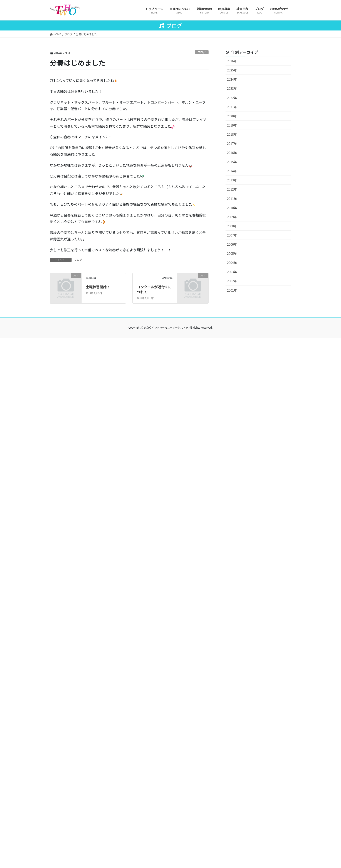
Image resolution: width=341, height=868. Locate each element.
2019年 (232, 125)
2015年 (232, 162)
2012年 (232, 189)
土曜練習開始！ (98, 287)
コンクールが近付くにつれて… (154, 289)
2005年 (232, 253)
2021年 (232, 107)
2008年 (232, 226)
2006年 (232, 244)
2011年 (232, 199)
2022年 (232, 98)
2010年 (232, 208)
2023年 (232, 88)
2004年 (232, 263)
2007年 (232, 235)
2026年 (232, 61)
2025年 (232, 70)
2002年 (232, 281)
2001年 (232, 290)
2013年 (232, 180)
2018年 (232, 134)
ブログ (202, 52)
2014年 (232, 171)
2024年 (232, 79)
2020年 (232, 116)
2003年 (232, 272)
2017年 (232, 144)
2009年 (232, 217)
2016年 (232, 153)
